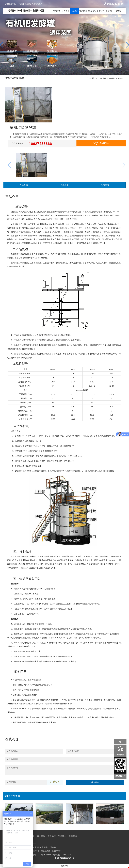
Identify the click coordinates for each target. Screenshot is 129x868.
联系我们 (109, 11)
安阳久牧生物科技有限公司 (26, 11)
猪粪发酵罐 (56, 852)
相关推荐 (105, 185)
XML (70, 856)
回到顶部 (119, 776)
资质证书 (101, 11)
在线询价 (64, 185)
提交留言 (95, 783)
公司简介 (66, 11)
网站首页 (57, 11)
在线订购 (101, 143)
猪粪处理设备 (34, 852)
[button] (127, 45)
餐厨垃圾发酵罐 (16, 78)
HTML (64, 856)
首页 (97, 78)
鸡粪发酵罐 (45, 852)
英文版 (118, 11)
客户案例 (83, 11)
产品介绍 (24, 185)
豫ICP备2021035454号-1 (64, 859)
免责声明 (64, 866)
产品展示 (74, 11)
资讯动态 (92, 11)
